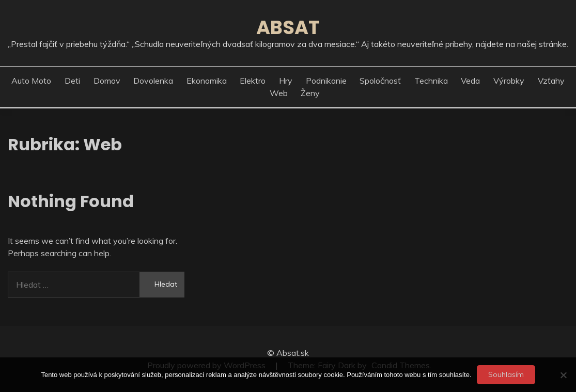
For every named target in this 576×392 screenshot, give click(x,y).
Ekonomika (207, 81)
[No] (563, 375)
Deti (72, 81)
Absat (288, 27)
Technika (431, 81)
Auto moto (31, 81)
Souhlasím (506, 374)
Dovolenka (153, 81)
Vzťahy (551, 81)
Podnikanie (326, 81)
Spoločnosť (380, 81)
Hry (286, 81)
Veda (470, 81)
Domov (107, 81)
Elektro (253, 81)
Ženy (310, 93)
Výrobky (509, 81)
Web (279, 93)
